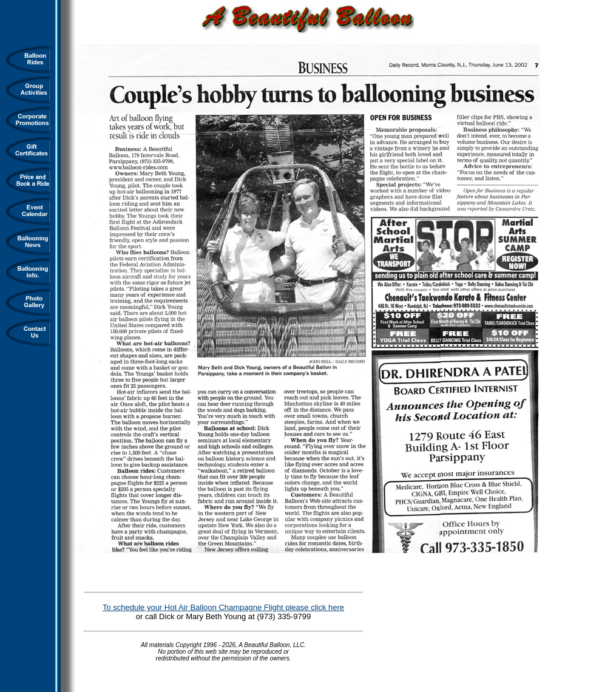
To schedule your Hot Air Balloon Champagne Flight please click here (223, 607)
